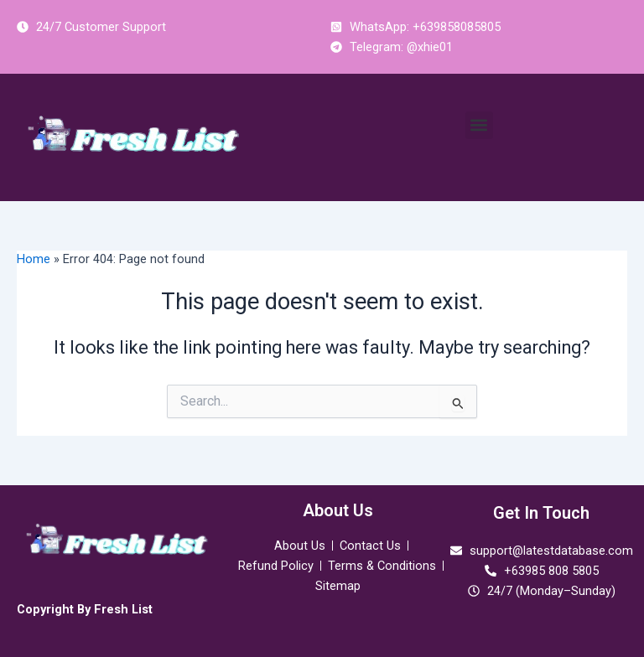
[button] (479, 125)
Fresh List (123, 609)
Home (34, 259)
